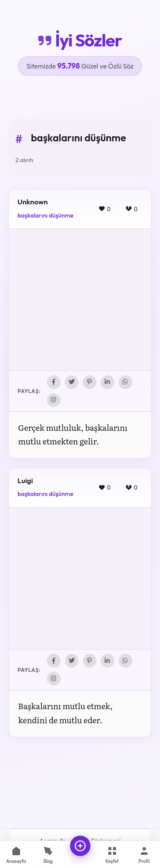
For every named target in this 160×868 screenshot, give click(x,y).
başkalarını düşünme (45, 215)
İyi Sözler (80, 40)
